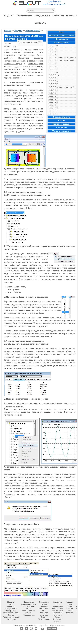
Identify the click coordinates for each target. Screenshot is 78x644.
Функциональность (61, 117)
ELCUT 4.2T (54, 108)
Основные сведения (62, 131)
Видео (58, 617)
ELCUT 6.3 (53, 64)
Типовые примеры (29, 611)
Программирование (61, 124)
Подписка (69, 613)
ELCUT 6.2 (53, 67)
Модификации (62, 39)
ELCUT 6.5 (53, 52)
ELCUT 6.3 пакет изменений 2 (62, 58)
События (70, 609)
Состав (62, 120)
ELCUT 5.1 (53, 105)
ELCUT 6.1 (53, 69)
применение (24, 16)
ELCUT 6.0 (53, 72)
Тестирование (44, 619)
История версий (62, 43)
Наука (29, 609)
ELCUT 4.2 (53, 111)
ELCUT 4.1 (53, 114)
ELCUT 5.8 (53, 81)
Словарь (44, 617)
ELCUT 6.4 (53, 55)
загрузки (58, 16)
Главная (7, 31)
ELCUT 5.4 (53, 96)
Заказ (61, 32)
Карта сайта (43, 626)
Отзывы (29, 613)
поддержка (42, 16)
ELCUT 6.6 (53, 49)
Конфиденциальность (57, 626)
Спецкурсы (61, 127)
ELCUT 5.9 (53, 78)
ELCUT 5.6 (53, 90)
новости (72, 16)
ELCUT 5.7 (53, 84)
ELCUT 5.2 (53, 102)
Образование (29, 606)
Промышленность (29, 604)
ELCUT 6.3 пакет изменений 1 (62, 61)
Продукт (18, 31)
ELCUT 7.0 (53, 46)
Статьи (70, 611)
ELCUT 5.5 (53, 93)
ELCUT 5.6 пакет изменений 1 (62, 87)
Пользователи (29, 615)
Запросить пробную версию (62, 36)
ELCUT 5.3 (53, 99)
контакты (40, 23)
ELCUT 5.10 (54, 75)
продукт (8, 16)
